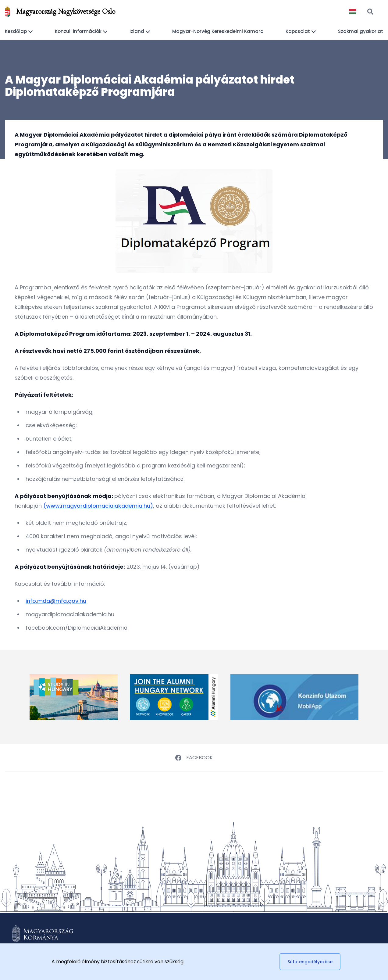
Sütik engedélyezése (310, 962)
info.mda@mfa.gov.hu (56, 601)
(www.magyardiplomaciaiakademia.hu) (98, 506)
